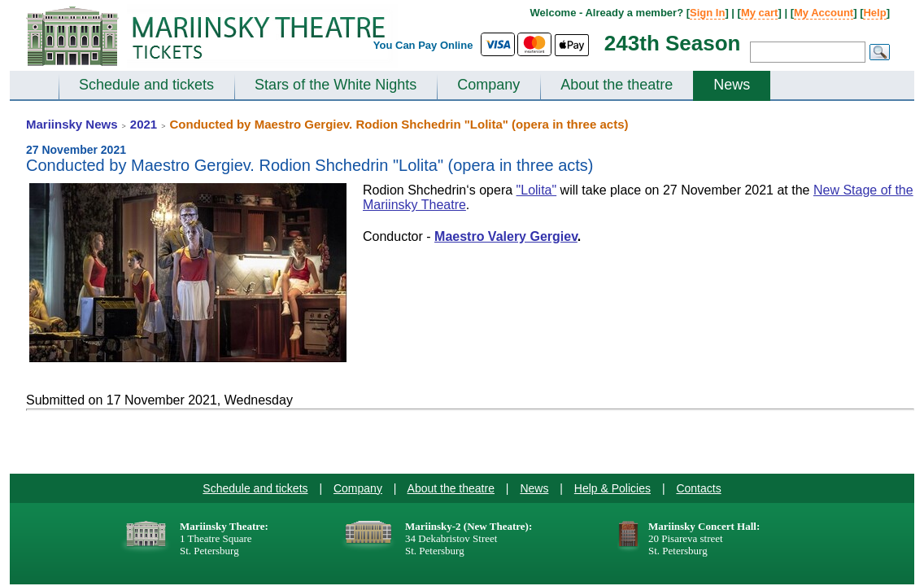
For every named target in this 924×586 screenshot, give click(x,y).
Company (488, 85)
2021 (144, 124)
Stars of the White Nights (336, 85)
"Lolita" (537, 190)
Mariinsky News (72, 124)
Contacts (698, 488)
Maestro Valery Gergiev (506, 236)
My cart (760, 13)
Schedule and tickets (146, 85)
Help (874, 13)
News (732, 85)
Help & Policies (612, 488)
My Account (824, 13)
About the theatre (617, 85)
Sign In (707, 13)
